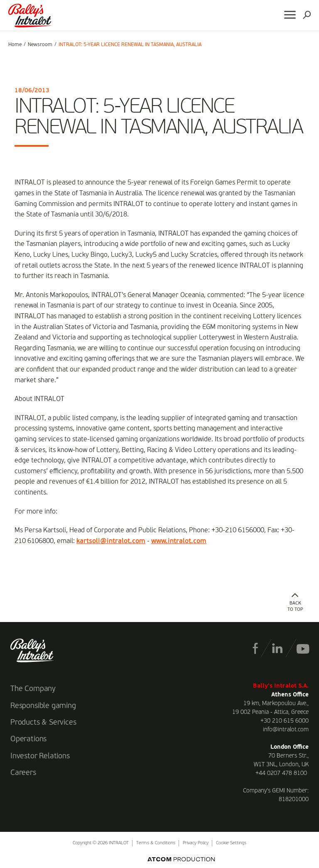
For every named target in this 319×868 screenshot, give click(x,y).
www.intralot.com (179, 541)
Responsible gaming (43, 706)
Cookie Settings (231, 843)
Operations (28, 739)
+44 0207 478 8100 (281, 773)
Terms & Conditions (156, 843)
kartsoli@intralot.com (111, 541)
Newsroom (40, 45)
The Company (33, 689)
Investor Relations (40, 756)
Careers (23, 773)
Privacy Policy (196, 843)
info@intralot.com (286, 730)
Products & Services (43, 723)
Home (15, 45)
